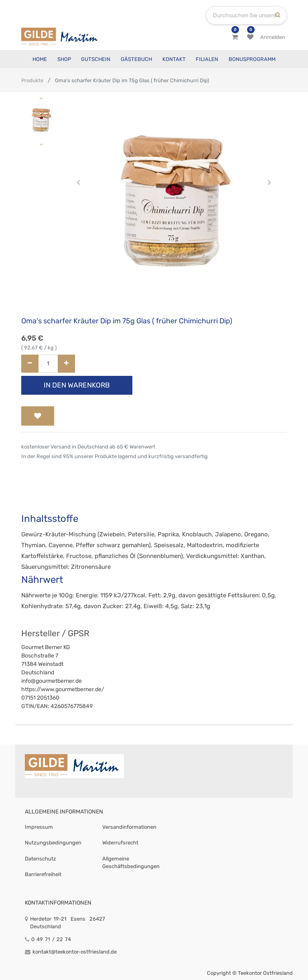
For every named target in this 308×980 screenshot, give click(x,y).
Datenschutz (41, 859)
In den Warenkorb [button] (77, 385)
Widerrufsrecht (120, 843)
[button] (78, 183)
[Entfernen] (30, 364)
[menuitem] (40, 59)
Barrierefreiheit (43, 874)
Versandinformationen (129, 827)
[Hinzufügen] (66, 364)
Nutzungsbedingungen (53, 843)
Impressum (39, 827)
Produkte (32, 80)
